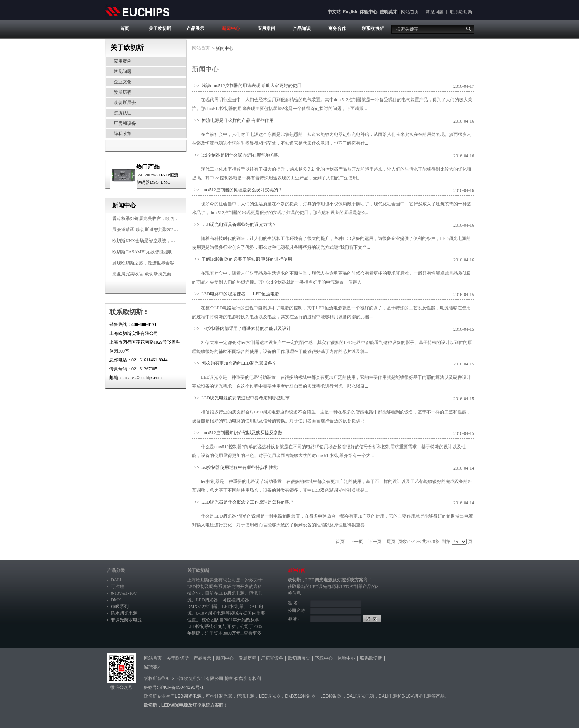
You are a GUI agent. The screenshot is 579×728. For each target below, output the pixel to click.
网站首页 (410, 12)
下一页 (375, 542)
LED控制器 (233, 607)
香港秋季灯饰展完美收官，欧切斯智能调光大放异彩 (163, 219)
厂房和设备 (125, 123)
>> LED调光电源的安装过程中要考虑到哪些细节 (241, 398)
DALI (116, 580)
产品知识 (302, 28)
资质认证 (123, 113)
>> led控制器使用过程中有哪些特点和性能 (235, 467)
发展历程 (123, 92)
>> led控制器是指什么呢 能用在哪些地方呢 (235, 155)
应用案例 (266, 28)
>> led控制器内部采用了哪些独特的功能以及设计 (241, 329)
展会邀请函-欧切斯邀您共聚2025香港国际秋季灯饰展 (164, 230)
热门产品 (148, 167)
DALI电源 (388, 696)
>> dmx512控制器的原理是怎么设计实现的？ (237, 190)
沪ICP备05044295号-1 (182, 687)
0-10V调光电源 (211, 613)
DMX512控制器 (202, 607)
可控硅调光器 (236, 600)
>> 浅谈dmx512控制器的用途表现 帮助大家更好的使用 (247, 86)
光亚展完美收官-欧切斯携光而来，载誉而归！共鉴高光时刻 (171, 274)
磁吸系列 (120, 607)
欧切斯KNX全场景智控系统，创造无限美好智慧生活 (164, 241)
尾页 (391, 542)
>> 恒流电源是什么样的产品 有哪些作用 (233, 120)
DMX (116, 600)
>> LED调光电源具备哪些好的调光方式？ (234, 224)
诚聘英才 (388, 12)
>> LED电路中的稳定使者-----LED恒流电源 (236, 294)
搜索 (469, 29)
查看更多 (253, 633)
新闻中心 (231, 28)
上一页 (356, 542)
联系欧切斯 (461, 12)
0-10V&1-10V (124, 593)
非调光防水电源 (126, 620)
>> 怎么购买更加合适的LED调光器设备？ (234, 363)
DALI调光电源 (360, 696)
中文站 (334, 12)
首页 (124, 28)
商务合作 (337, 28)
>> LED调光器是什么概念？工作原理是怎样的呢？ (243, 502)
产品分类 (116, 570)
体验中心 (369, 12)
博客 (229, 679)
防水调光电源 (124, 613)
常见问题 (435, 12)
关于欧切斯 (160, 28)
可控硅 (117, 587)
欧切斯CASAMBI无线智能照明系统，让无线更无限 (162, 252)
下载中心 (324, 658)
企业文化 (123, 82)
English (350, 12)
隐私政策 (123, 134)
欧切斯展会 (125, 103)
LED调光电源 (231, 593)
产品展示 (195, 28)
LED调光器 (207, 600)
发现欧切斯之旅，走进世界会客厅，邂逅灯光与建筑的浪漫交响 (174, 263)
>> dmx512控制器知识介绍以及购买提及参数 (237, 433)
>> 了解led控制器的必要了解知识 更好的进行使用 (242, 259)
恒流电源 (246, 696)
